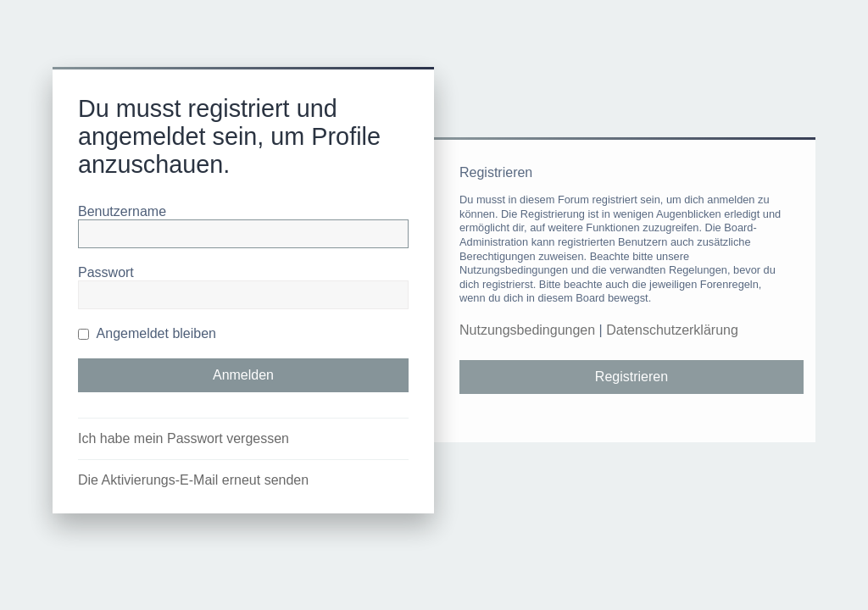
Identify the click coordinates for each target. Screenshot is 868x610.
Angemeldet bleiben (147, 333)
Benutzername (122, 211)
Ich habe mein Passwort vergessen (184, 438)
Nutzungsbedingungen (527, 330)
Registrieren (632, 377)
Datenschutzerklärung (672, 330)
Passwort (106, 272)
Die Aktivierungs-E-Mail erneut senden (193, 480)
